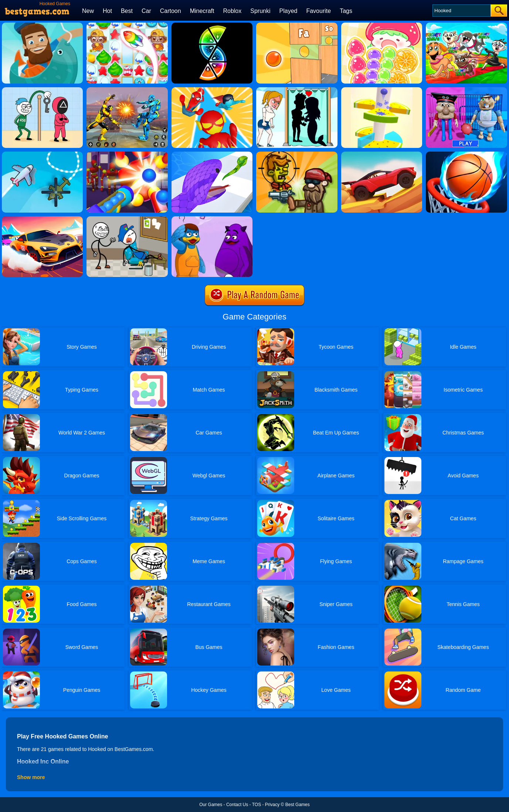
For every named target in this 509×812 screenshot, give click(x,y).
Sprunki (260, 11)
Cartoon (171, 11)
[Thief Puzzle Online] (127, 219)
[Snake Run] (212, 154)
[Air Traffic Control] (42, 154)
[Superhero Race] (212, 90)
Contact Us (237, 805)
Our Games (211, 805)
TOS (257, 805)
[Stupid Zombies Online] (297, 154)
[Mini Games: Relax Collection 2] (297, 25)
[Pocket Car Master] (42, 219)
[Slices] (212, 25)
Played (289, 11)
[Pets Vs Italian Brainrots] (466, 25)
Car (146, 11)
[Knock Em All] (127, 154)
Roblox (232, 11)
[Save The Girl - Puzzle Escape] (297, 90)
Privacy (272, 805)
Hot (107, 11)
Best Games (298, 805)
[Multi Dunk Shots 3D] (466, 154)
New (88, 11)
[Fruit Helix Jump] (382, 90)
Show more (31, 777)
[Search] (461, 11)
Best (127, 11)
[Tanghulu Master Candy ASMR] (382, 25)
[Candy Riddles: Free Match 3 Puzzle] (127, 25)
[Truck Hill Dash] (382, 154)
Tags (346, 11)
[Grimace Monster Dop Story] (212, 219)
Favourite (318, 11)
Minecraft (202, 11)
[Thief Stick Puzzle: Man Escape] (42, 90)
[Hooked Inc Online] (42, 25)
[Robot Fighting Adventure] (127, 90)
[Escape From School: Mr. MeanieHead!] (466, 90)
